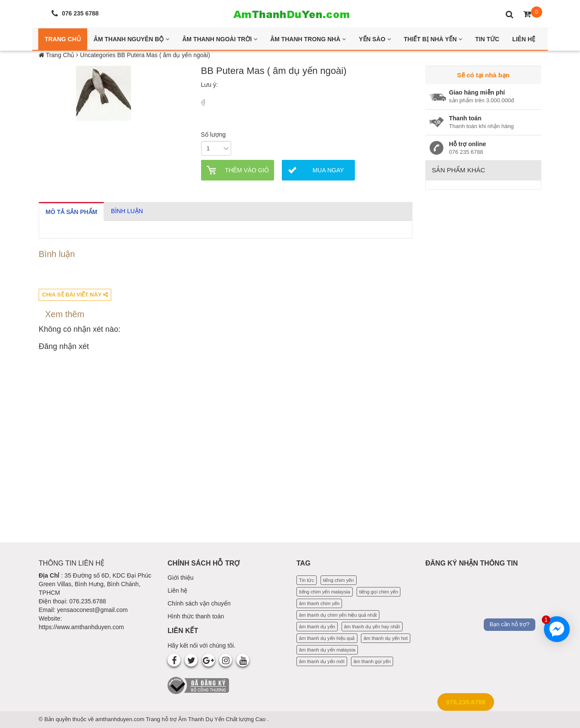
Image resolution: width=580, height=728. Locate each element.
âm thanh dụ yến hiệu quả (327, 638)
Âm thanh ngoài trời (220, 39)
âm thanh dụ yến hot (386, 638)
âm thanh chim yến (319, 603)
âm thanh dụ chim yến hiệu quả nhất (338, 615)
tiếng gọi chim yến (379, 592)
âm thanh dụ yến (317, 627)
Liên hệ (177, 590)
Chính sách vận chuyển (199, 603)
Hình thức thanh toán (196, 616)
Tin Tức (487, 39)
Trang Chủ (63, 39)
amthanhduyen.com (121, 719)
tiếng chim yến (339, 580)
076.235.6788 (466, 702)
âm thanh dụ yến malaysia (327, 650)
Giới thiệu (181, 578)
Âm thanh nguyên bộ (131, 39)
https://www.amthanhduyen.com (81, 627)
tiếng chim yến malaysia (325, 592)
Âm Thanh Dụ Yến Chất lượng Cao (223, 719)
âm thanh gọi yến (372, 661)
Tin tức (307, 580)
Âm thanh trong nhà (308, 39)
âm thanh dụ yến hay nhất (372, 627)
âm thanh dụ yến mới (322, 661)
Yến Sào (375, 39)
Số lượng (214, 135)
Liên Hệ (524, 39)
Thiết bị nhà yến (433, 39)
